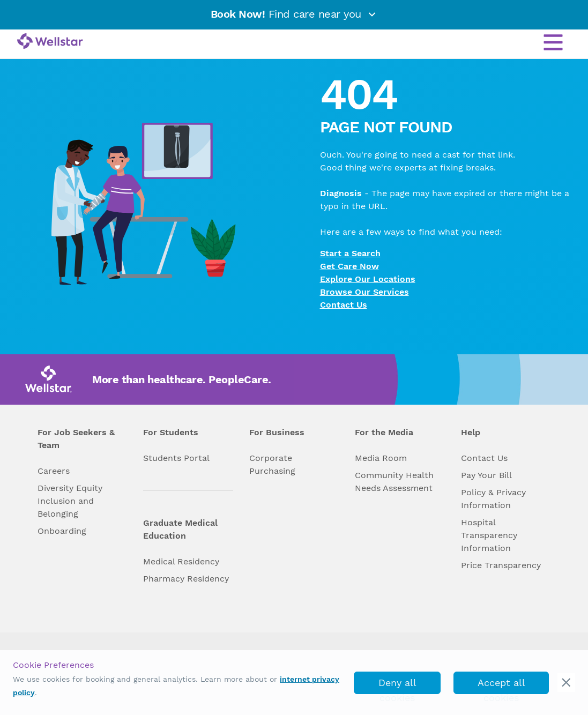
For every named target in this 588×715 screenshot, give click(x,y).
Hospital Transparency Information (489, 535)
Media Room (381, 458)
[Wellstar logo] (50, 42)
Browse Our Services (364, 292)
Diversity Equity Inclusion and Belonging (70, 501)
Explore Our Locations (368, 279)
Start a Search (350, 253)
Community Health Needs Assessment (394, 482)
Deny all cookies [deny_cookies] (397, 686)
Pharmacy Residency (186, 579)
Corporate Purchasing (272, 464)
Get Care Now (349, 266)
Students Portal (176, 458)
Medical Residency (181, 561)
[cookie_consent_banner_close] (566, 683)
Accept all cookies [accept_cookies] (501, 686)
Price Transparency (501, 565)
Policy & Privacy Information (493, 499)
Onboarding (62, 531)
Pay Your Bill (486, 475)
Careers (54, 471)
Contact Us (344, 305)
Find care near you (294, 14)
